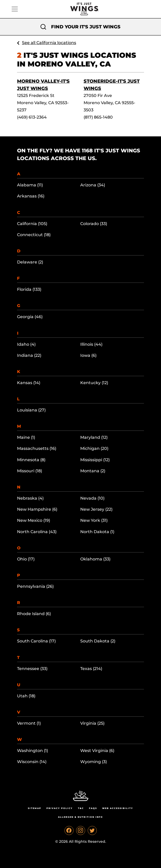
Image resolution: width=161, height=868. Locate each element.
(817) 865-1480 (98, 117)
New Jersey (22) (96, 509)
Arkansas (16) (31, 196)
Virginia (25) (92, 723)
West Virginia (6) (97, 751)
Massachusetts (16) (37, 448)
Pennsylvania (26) (35, 586)
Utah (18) (26, 696)
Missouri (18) (30, 471)
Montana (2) (93, 471)
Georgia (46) (30, 317)
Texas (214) (91, 669)
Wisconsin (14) (32, 762)
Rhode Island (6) (34, 614)
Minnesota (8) (31, 460)
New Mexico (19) (34, 520)
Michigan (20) (94, 448)
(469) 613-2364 (32, 117)
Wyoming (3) (94, 762)
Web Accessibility (118, 808)
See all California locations (49, 43)
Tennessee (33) (32, 669)
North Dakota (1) (97, 532)
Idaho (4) (26, 344)
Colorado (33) (94, 224)
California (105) (32, 224)
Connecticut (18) (34, 235)
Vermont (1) (29, 723)
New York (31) (94, 520)
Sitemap (35, 808)
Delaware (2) (30, 262)
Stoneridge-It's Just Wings (112, 85)
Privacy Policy (60, 808)
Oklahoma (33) (95, 559)
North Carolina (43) (37, 532)
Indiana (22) (29, 355)
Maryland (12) (94, 437)
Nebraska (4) (30, 498)
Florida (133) (29, 289)
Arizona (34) (93, 185)
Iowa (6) (88, 355)
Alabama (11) (30, 185)
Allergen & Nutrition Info (81, 817)
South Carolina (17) (36, 641)
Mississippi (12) (95, 460)
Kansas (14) (29, 383)
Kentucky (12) (94, 383)
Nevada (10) (92, 498)
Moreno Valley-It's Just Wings (43, 85)
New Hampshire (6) (37, 509)
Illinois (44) (91, 344)
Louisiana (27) (31, 410)
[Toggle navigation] (15, 9)
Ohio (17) (26, 559)
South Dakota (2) (98, 641)
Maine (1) (26, 437)
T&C (81, 808)
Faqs (93, 808)
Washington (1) (33, 751)
